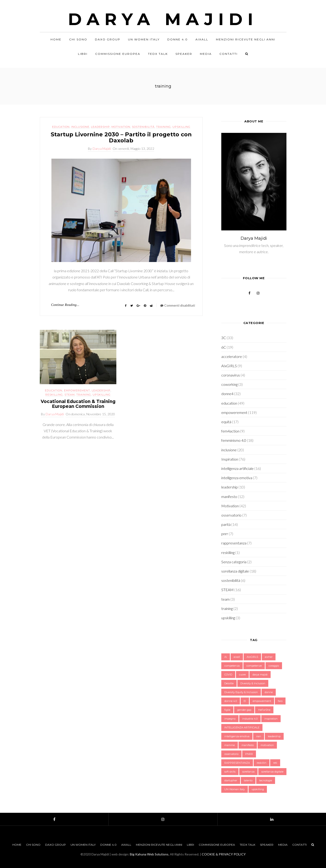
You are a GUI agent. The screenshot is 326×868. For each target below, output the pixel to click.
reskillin (262, 763)
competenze (254, 666)
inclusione (80, 127)
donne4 (227, 394)
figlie (227, 710)
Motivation (121, 127)
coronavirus (231, 375)
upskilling (181, 127)
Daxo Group (108, 39)
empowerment (262, 701)
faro (280, 701)
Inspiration (230, 459)
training (163, 127)
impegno (230, 719)
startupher (231, 780)
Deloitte (229, 683)
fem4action (230, 431)
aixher (269, 657)
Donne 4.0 (178, 39)
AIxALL (202, 39)
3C (224, 338)
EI (245, 701)
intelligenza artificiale (237, 468)
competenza (232, 666)
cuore (242, 675)
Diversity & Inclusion (253, 683)
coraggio (274, 666)
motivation (267, 745)
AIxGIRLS (229, 366)
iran (259, 736)
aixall (237, 657)
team (225, 599)
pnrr (225, 534)
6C (224, 347)
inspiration (271, 719)
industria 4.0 (250, 719)
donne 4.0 (231, 701)
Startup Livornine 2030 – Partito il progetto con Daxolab (121, 137)
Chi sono (78, 39)
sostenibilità (143, 127)
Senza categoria (234, 562)
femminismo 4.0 (234, 440)
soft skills (230, 772)
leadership (100, 127)
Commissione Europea (118, 54)
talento (248, 780)
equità (226, 422)
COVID (228, 675)
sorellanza (248, 772)
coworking (229, 384)
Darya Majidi (163, 19)
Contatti (229, 54)
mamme (230, 745)
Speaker (184, 54)
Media (206, 54)
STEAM (70, 395)
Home (56, 39)
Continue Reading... (65, 305)
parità (226, 524)
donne (269, 692)
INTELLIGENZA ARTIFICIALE (242, 727)
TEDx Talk (158, 54)
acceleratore (232, 356)
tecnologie (266, 780)
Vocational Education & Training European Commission (78, 404)
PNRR (249, 754)
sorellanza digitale (235, 571)
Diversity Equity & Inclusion (241, 692)
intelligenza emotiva (237, 478)
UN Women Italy (144, 39)
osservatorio (231, 515)
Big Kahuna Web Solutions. (150, 854)
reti (275, 763)
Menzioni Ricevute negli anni (246, 39)
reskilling (54, 395)
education (61, 127)
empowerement (77, 390)
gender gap (244, 710)
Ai (226, 657)
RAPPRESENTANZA (237, 763)
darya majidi (260, 675)
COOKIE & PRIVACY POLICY (224, 854)
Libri (83, 54)
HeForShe (264, 710)
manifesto (229, 496)
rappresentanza (234, 543)
